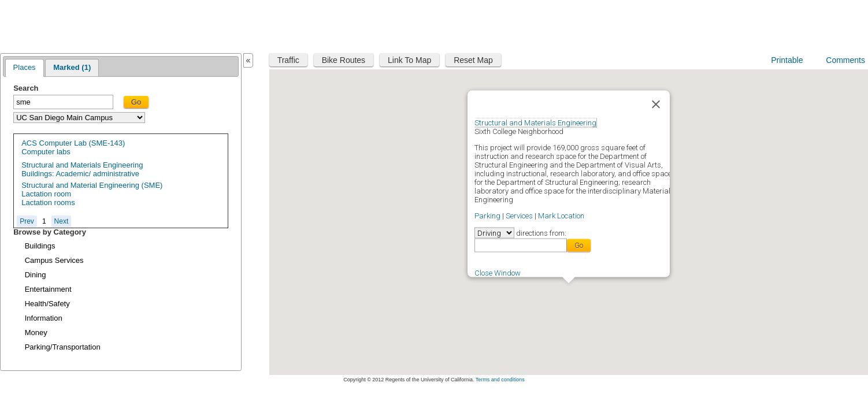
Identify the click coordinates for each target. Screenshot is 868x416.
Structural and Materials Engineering (535, 122)
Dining (36, 275)
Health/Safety (47, 304)
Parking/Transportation (63, 347)
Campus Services (54, 260)
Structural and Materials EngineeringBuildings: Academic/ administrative (82, 169)
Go (136, 102)
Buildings (40, 246)
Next (62, 221)
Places (25, 67)
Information (44, 318)
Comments (845, 60)
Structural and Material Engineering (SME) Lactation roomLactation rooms (92, 194)
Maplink (39, 25)
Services (519, 215)
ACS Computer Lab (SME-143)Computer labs (73, 147)
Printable (787, 60)
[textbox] (63, 102)
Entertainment (48, 289)
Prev (27, 221)
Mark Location (561, 215)
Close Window (498, 272)
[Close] (656, 104)
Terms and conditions (500, 380)
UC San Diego (793, 25)
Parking (487, 215)
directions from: (540, 233)
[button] (569, 290)
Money (36, 333)
